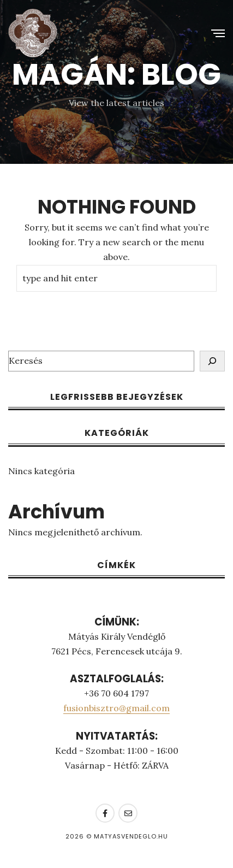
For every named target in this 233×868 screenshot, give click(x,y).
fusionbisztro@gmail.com (117, 708)
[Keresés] (212, 361)
